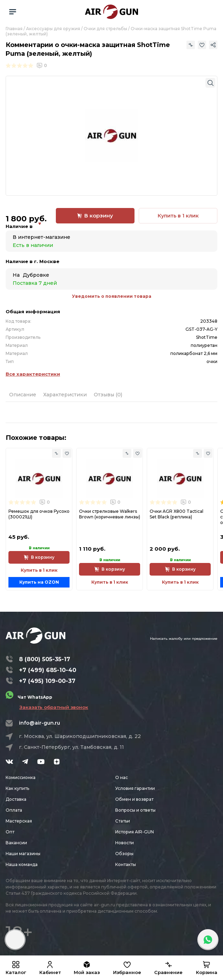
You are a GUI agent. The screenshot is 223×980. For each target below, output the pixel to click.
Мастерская (19, 821)
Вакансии (16, 843)
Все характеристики (33, 374)
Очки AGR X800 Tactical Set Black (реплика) (176, 514)
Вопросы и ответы (135, 810)
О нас (122, 777)
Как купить (17, 788)
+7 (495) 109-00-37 (47, 681)
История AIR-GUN (135, 832)
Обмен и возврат (134, 799)
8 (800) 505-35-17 (45, 659)
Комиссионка (21, 777)
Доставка (16, 799)
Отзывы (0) (108, 395)
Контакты (126, 864)
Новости (124, 843)
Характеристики (65, 395)
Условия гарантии (135, 788)
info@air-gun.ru (40, 723)
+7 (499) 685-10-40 (48, 670)
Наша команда (22, 864)
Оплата (14, 810)
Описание (23, 395)
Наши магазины (23, 854)
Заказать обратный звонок (54, 707)
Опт (10, 832)
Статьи (123, 821)
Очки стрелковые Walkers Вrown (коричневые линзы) (110, 514)
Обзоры (124, 854)
